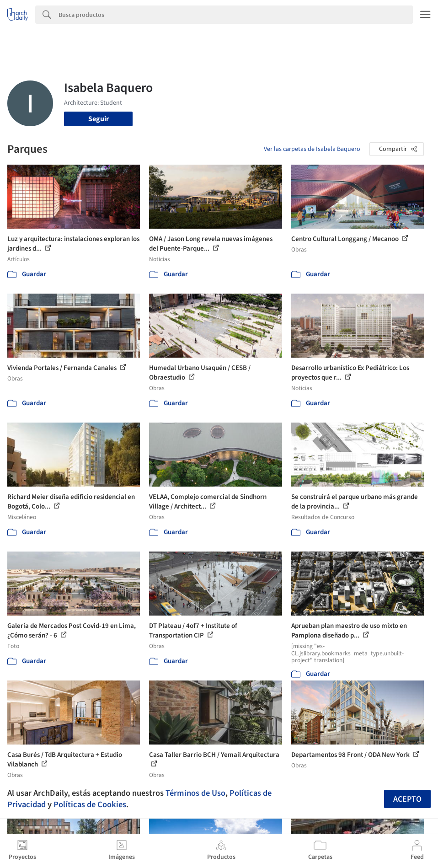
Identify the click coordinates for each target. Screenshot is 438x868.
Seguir (99, 119)
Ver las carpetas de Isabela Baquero (312, 149)
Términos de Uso (195, 793)
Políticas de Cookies (90, 804)
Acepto (407, 799)
